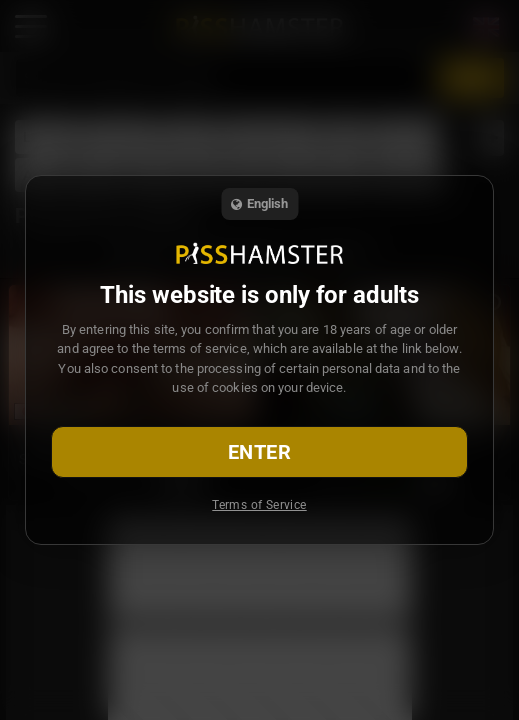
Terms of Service (259, 505)
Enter (259, 452)
